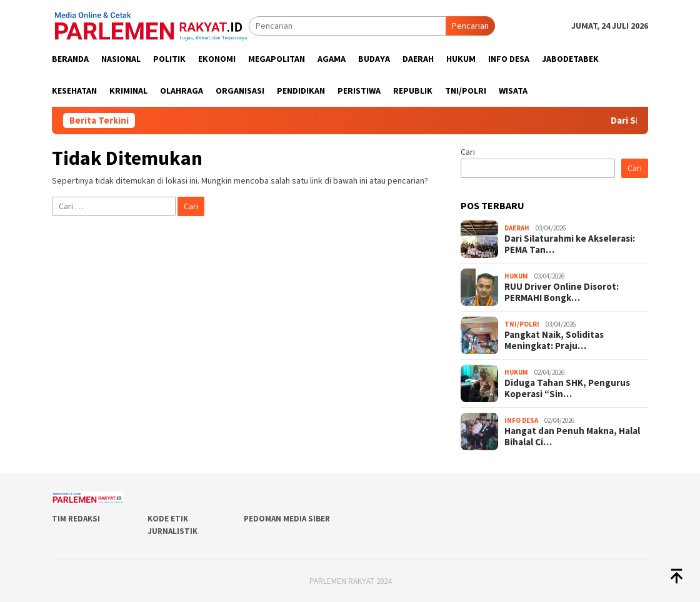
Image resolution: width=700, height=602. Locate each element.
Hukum (516, 276)
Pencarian (470, 26)
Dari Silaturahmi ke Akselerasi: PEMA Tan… (570, 244)
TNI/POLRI (522, 324)
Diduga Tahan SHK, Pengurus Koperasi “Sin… (567, 388)
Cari (468, 152)
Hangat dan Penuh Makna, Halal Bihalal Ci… (572, 437)
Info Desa (521, 420)
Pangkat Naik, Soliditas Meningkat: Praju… (554, 340)
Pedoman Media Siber (287, 519)
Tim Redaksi (76, 519)
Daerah (517, 228)
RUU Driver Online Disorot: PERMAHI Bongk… (562, 292)
